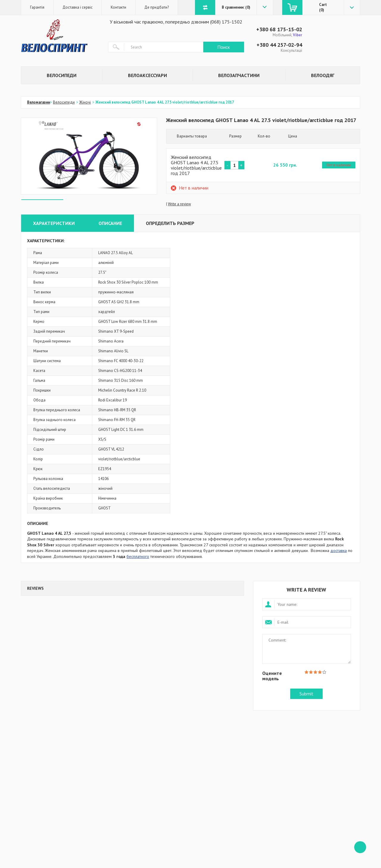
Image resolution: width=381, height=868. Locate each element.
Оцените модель (272, 676)
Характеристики (54, 223)
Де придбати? (157, 7)
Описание (110, 223)
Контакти (118, 7)
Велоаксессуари (147, 75)
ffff (360, 847)
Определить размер (170, 223)
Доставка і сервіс (78, 7)
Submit (306, 694)
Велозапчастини (239, 75)
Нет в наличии (339, 165)
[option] (89, 156)
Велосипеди (62, 75)
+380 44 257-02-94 (279, 45)
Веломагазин (39, 102)
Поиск (224, 47)
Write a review (179, 204)
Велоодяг (323, 75)
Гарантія (37, 7)
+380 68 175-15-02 (279, 29)
